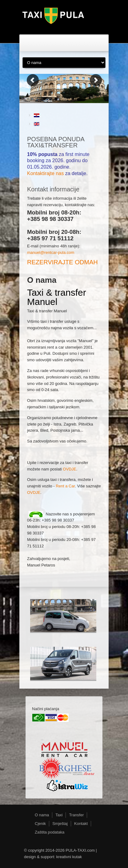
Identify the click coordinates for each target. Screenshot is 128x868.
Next (96, 80)
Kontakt (81, 824)
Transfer (76, 815)
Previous (32, 80)
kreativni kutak (69, 857)
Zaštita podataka (50, 832)
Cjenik (40, 824)
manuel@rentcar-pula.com (51, 252)
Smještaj (60, 824)
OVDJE (69, 469)
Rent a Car (65, 486)
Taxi (59, 815)
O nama (42, 815)
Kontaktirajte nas (45, 173)
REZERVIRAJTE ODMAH (62, 262)
